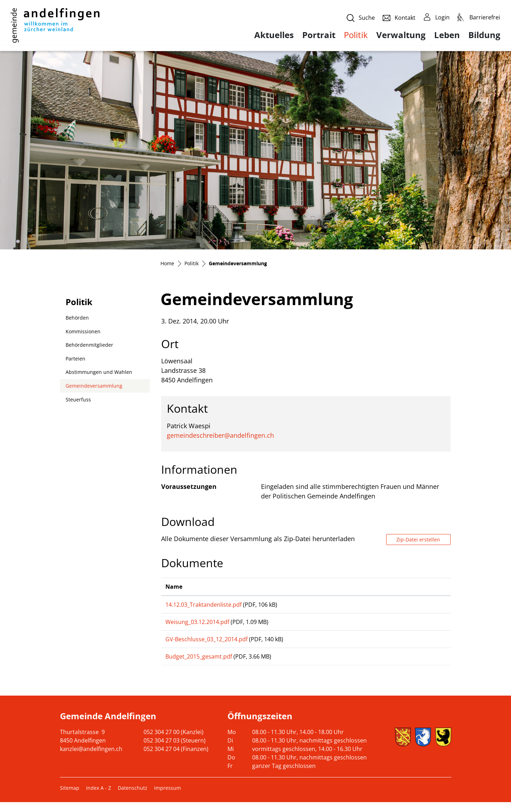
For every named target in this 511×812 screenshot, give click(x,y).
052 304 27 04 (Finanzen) (176, 759)
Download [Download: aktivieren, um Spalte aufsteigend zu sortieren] (392, 587)
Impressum (168, 798)
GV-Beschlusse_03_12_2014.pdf (206, 644)
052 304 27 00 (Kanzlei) (174, 742)
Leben (447, 35)
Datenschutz (133, 798)
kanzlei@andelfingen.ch (91, 759)
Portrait (319, 35)
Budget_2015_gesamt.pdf (199, 664)
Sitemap (70, 798)
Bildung (484, 35)
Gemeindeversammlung (94, 387)
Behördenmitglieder (89, 345)
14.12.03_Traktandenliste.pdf (203, 605)
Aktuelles (274, 35)
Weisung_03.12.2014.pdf (197, 624)
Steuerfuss (78, 399)
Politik (356, 35)
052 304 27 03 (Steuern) (175, 750)
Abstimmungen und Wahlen (99, 372)
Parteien (75, 359)
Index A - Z (99, 798)
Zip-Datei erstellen (418, 540)
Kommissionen (83, 331)
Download (412, 606)
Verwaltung (401, 35)
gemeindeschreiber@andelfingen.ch (220, 435)
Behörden (77, 318)
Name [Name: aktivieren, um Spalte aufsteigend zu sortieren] (174, 587)
